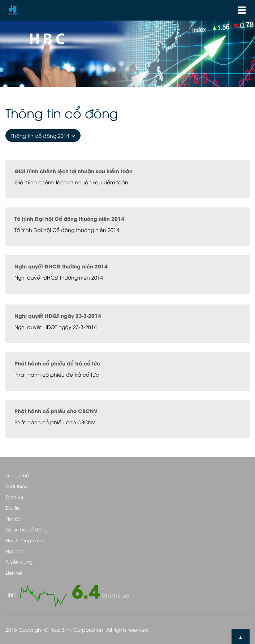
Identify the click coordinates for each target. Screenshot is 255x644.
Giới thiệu (17, 486)
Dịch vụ (14, 497)
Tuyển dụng (19, 562)
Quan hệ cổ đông (27, 529)
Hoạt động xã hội (26, 540)
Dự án (13, 508)
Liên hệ (14, 573)
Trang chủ (17, 475)
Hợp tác (15, 551)
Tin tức (13, 518)
